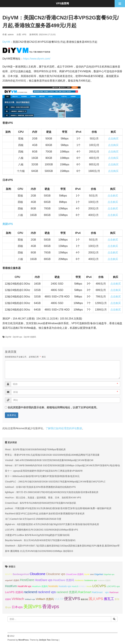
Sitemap (55, 640)
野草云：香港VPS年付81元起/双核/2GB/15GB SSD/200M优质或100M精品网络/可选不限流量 (52, 455)
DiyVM (6, 42)
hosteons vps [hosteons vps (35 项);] (91, 580)
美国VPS (8, 224)
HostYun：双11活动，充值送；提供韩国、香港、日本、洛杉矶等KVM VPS (43, 498)
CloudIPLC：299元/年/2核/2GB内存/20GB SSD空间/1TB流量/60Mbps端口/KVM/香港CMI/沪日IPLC (55, 482)
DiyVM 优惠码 (30, 337)
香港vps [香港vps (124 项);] (51, 606)
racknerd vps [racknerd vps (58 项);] (47, 592)
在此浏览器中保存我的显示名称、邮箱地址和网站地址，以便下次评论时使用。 (53, 407)
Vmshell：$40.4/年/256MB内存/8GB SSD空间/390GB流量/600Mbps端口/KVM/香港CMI (49, 460)
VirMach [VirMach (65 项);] (18, 599)
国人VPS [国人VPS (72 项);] (96, 599)
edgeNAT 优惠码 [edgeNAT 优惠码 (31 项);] (12, 580)
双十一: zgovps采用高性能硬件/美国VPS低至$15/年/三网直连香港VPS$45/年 (44, 471)
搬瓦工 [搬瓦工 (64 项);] (109, 599)
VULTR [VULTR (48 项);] (59, 599)
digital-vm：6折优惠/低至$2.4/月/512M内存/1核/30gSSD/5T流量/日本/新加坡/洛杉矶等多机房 (52, 524)
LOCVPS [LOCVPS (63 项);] (99, 586)
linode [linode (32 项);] (89, 586)
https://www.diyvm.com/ (37, 59)
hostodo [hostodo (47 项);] (53, 586)
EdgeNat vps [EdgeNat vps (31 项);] (109, 574)
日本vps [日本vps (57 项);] (17, 607)
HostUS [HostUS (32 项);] (75, 586)
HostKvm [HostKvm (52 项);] (11, 586)
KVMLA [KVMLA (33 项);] (82, 586)
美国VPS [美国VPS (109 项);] (32, 607)
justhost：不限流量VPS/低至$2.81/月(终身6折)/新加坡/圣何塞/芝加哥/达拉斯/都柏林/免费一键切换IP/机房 (58, 508)
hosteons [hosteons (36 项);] (79, 580)
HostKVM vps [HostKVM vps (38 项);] (24, 586)
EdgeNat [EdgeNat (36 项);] (99, 574)
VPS (24, 34)
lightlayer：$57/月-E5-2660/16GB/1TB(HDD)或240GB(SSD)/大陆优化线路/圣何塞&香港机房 (52, 492)
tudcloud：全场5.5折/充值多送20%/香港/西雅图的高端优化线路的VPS (40, 487)
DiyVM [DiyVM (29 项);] (87, 574)
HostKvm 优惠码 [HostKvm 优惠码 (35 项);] (40, 586)
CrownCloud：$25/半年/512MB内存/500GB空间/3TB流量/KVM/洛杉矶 (41, 503)
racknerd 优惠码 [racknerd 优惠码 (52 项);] (67, 592)
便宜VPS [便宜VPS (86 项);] (72, 599)
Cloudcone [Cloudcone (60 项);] (38, 574)
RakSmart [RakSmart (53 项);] (85, 592)
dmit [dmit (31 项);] (92, 574)
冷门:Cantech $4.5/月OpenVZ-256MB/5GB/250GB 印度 (33, 519)
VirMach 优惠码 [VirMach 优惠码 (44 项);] (45, 599)
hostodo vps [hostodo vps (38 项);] (65, 586)
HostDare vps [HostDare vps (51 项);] (44, 580)
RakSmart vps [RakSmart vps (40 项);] (100, 592)
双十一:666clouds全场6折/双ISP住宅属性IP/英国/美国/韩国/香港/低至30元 (42, 476)
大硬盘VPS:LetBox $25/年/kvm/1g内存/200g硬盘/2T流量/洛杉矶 (37, 535)
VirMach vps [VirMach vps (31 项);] (30, 599)
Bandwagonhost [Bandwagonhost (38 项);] (21, 574)
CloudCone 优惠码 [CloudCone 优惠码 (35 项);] (75, 574)
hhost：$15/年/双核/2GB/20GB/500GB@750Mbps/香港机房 (35, 449)
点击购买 (113, 139)
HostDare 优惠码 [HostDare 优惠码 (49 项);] (64, 580)
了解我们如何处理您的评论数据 (64, 428)
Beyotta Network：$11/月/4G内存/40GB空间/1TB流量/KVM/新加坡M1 (40, 540)
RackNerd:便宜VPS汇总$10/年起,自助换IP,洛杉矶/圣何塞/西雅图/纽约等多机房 (45, 514)
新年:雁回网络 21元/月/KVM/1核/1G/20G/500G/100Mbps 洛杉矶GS (39, 551)
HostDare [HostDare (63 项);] (27, 580)
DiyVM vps (17, 337)
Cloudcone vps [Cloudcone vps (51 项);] (56, 574)
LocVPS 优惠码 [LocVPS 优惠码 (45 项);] (14, 592)
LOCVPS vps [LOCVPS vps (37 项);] (113, 586)
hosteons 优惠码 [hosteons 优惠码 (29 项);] (104, 580)
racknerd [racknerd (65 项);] (30, 592)
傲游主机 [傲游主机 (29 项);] (84, 599)
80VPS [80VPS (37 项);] (9, 574)
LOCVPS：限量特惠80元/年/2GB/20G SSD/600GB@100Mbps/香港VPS (42, 530)
